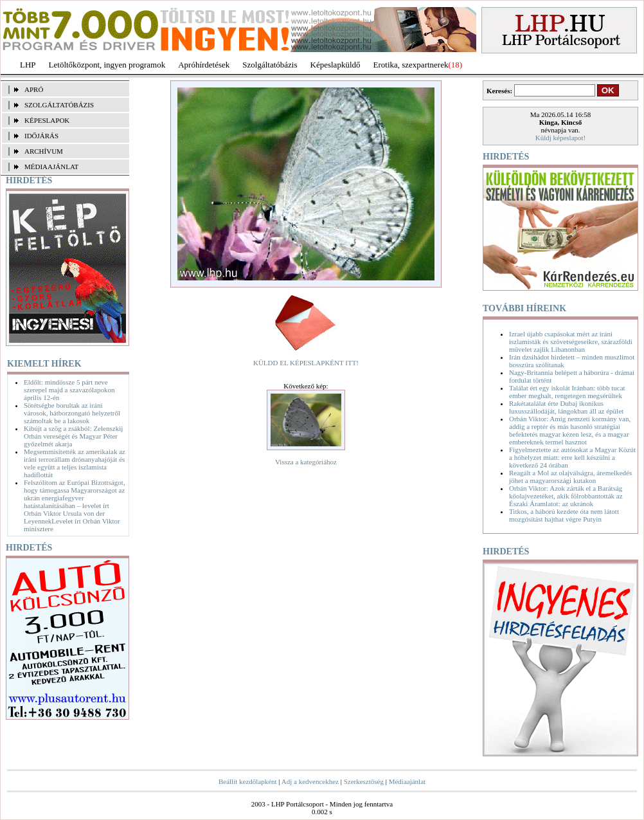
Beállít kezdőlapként (248, 781)
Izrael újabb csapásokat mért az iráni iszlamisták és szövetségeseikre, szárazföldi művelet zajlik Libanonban (571, 342)
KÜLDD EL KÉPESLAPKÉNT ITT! (306, 363)
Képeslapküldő (335, 65)
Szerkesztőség (364, 781)
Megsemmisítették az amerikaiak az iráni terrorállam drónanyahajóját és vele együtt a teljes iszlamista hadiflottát (75, 463)
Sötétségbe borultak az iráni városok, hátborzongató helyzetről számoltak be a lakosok (72, 413)
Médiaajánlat (407, 781)
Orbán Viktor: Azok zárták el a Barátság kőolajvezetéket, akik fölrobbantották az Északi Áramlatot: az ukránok (566, 496)
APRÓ (34, 89)
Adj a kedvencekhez (310, 781)
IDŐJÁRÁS (41, 136)
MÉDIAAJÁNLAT (51, 167)
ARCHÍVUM (44, 151)
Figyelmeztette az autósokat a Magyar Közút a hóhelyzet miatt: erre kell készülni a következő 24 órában (572, 457)
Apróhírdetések (204, 65)
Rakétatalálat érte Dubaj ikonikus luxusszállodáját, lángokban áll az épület (566, 407)
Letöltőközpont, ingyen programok (107, 65)
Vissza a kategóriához (306, 462)
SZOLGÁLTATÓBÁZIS (59, 105)
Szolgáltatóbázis (270, 65)
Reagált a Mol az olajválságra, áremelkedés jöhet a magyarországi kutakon (570, 477)
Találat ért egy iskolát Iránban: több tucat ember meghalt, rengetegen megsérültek (567, 392)
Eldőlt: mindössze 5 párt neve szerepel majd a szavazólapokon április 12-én (69, 390)
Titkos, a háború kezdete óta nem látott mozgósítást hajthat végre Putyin (564, 515)
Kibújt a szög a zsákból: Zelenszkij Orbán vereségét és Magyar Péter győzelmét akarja (73, 436)
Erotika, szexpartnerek (411, 65)
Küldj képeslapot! (561, 138)
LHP (28, 65)
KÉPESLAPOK (47, 120)
